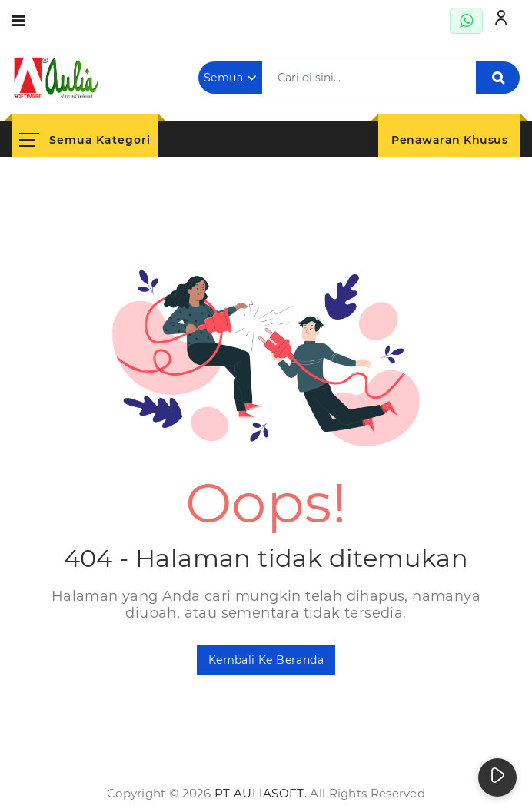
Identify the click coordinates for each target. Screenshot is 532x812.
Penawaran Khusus (449, 140)
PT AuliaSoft (259, 793)
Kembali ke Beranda (266, 660)
